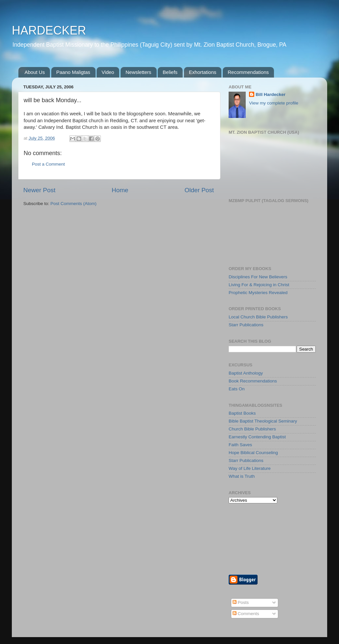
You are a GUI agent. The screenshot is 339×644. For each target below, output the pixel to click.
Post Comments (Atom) (74, 204)
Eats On (237, 389)
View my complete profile (274, 103)
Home (120, 190)
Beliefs (170, 72)
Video (108, 72)
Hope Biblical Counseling (253, 453)
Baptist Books (242, 413)
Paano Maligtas (73, 72)
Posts (241, 602)
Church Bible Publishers (252, 429)
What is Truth (242, 476)
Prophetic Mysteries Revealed (258, 293)
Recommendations (248, 72)
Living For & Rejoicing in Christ (259, 285)
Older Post (199, 190)
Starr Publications (246, 325)
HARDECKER (49, 30)
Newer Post (39, 190)
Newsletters (138, 72)
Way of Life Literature (250, 468)
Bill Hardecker (271, 94)
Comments (246, 614)
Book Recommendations (253, 381)
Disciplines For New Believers (258, 277)
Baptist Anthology (246, 373)
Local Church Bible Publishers (258, 317)
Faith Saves (240, 445)
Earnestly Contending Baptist (257, 437)
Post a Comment (48, 164)
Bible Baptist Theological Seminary (263, 421)
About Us (35, 72)
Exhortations (203, 72)
